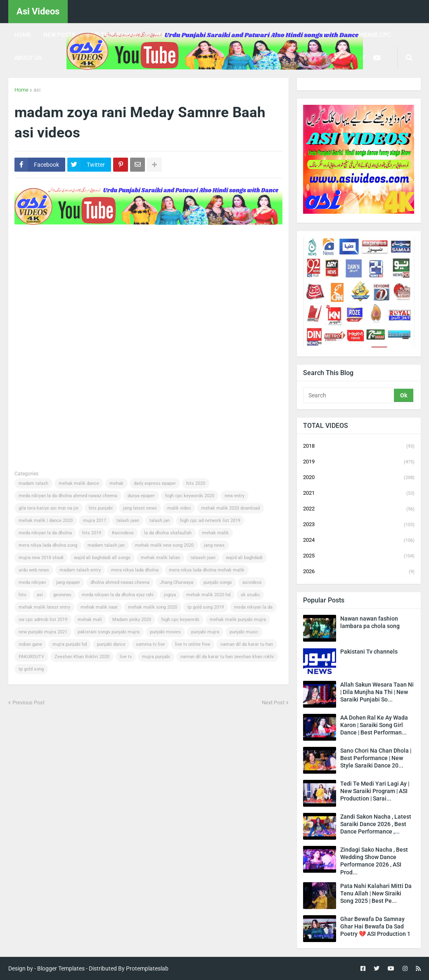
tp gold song (31, 669)
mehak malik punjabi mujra (238, 620)
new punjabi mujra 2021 (43, 632)
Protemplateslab (147, 968)
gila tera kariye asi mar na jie (49, 508)
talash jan (160, 521)
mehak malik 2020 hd (208, 595)
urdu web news (34, 570)
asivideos (252, 582)
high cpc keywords (180, 620)
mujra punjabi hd (70, 644)
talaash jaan (203, 558)
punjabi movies (165, 632)
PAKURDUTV (31, 657)
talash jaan (128, 521)
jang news (214, 545)
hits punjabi (101, 508)
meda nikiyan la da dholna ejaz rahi (118, 595)
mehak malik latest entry (44, 607)
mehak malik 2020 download (230, 508)
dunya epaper (141, 496)
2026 (359, 572)
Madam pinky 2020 (132, 620)
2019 (359, 462)
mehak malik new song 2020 (164, 545)
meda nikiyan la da (253, 607)
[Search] (349, 395)
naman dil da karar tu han (247, 644)
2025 (359, 556)
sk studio (250, 595)
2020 (359, 478)
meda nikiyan (32, 582)
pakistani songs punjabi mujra (109, 632)
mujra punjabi (156, 657)
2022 (359, 509)
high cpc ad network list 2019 (210, 521)
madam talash (33, 483)
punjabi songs (218, 582)
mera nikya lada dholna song (48, 545)
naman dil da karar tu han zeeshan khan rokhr (227, 657)
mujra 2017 (95, 521)
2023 (359, 525)
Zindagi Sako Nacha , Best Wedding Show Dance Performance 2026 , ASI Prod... (374, 861)
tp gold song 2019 (206, 607)
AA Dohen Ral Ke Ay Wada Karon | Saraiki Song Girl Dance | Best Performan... (374, 725)
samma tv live (150, 644)
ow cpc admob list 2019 (43, 620)
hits (23, 595)
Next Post (273, 703)
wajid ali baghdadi (244, 558)
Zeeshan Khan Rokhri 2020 (82, 657)
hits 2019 (92, 533)
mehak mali (90, 620)
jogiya (170, 595)
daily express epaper (155, 483)
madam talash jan (106, 545)
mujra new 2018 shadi (41, 558)
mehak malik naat (99, 607)
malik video (179, 508)
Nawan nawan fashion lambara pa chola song (370, 622)
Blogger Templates (61, 968)
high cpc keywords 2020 (190, 496)
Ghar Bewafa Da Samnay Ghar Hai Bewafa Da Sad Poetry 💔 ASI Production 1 (375, 926)
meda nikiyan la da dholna (45, 533)
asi (37, 90)
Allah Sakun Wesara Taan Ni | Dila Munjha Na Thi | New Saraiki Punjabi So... (377, 692)
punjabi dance (111, 644)
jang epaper (68, 582)
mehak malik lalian (160, 558)
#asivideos (123, 533)
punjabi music (244, 632)
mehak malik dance (79, 483)
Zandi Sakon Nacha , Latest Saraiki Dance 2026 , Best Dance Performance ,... (376, 824)
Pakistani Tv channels (369, 652)
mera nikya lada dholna (135, 570)
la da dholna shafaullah (168, 533)
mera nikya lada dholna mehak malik (207, 570)
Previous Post (28, 703)
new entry (235, 496)
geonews (62, 595)
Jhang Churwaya (177, 582)
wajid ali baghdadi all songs (102, 558)
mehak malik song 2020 (153, 607)
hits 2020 (196, 483)
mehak (116, 483)
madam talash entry (80, 570)
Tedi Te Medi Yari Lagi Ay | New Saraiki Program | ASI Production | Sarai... (375, 791)
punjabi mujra (205, 632)
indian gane (30, 644)
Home (21, 90)
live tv (126, 657)
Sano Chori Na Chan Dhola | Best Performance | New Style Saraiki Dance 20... (376, 758)
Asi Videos (38, 11)
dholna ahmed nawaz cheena (120, 582)
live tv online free (193, 644)
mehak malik (215, 533)
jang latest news (140, 508)
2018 (359, 446)
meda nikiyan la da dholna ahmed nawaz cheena (68, 496)
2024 (359, 541)
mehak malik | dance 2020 (46, 521)
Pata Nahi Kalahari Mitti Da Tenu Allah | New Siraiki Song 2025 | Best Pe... (376, 893)
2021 (359, 494)
